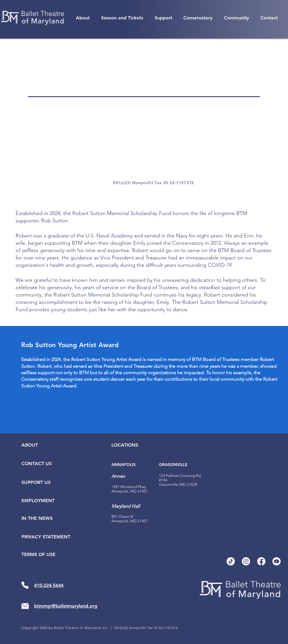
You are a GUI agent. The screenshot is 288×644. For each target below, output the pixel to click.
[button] (83, 18)
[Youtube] (277, 561)
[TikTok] (231, 561)
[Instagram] (246, 561)
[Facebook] (261, 561)
